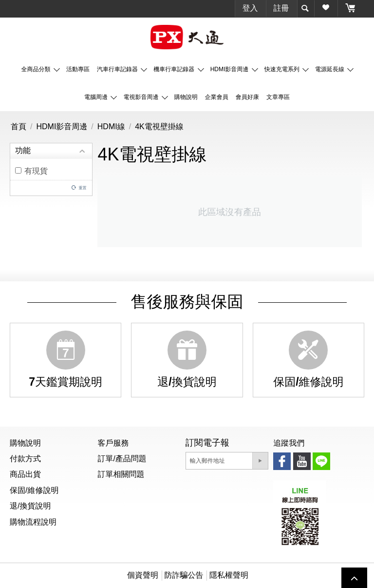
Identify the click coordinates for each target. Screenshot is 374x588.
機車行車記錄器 (175, 69)
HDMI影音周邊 (230, 69)
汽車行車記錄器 (118, 69)
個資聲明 (143, 575)
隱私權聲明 (229, 575)
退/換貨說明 (30, 506)
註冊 (281, 8)
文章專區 (278, 97)
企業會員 (217, 97)
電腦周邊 (97, 97)
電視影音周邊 (141, 97)
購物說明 (186, 97)
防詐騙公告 (184, 575)
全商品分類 (37, 69)
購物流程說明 (33, 522)
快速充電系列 (283, 69)
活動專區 (78, 69)
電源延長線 (330, 69)
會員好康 (247, 97)
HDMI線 (111, 127)
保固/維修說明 (34, 490)
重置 (82, 188)
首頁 (19, 127)
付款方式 (25, 459)
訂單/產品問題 (122, 459)
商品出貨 (25, 474)
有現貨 (31, 171)
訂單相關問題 (121, 474)
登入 (250, 8)
